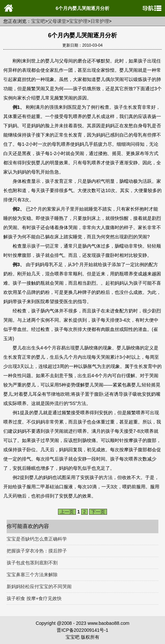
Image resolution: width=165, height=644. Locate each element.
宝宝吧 (38, 21)
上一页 (67, 512)
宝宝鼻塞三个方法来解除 (32, 575)
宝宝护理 (78, 21)
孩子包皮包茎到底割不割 (32, 563)
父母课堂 (57, 21)
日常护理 (100, 21)
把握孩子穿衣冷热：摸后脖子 (37, 551)
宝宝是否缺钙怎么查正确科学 (37, 539)
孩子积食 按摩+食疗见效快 (34, 598)
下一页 (98, 512)
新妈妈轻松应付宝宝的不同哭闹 (39, 586)
